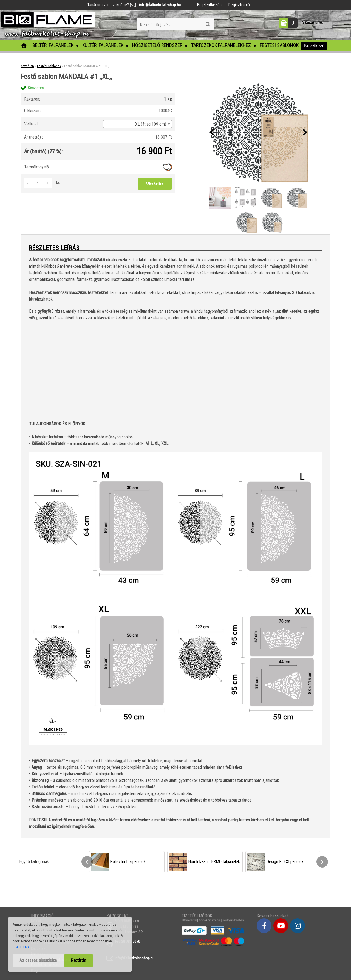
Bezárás (79, 961)
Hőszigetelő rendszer (157, 45)
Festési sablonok (279, 45)
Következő (314, 46)
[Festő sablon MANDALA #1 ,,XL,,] (258, 133)
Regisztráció (239, 5)
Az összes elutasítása (38, 960)
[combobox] (138, 124)
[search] (208, 24)
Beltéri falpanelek (53, 45)
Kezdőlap (27, 66)
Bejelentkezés (209, 5)
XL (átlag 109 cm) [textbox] (151, 124)
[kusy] (38, 183)
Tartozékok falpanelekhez (221, 45)
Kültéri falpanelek (103, 45)
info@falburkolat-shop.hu (158, 5)
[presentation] (212, 133)
